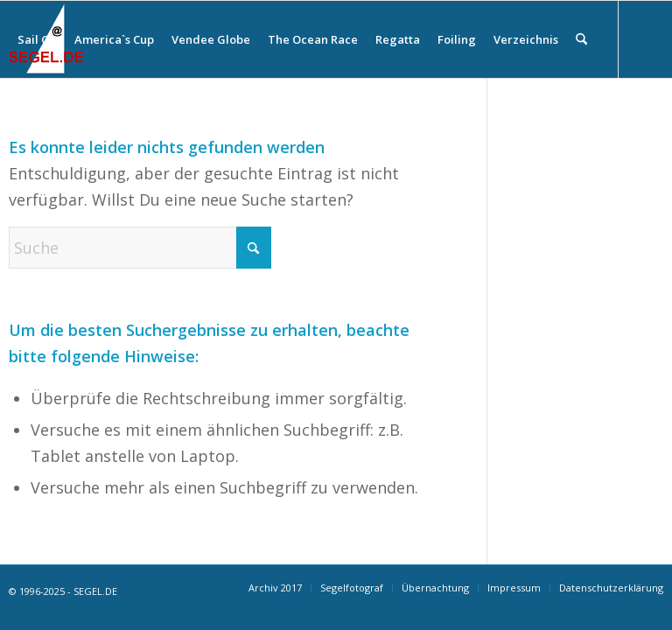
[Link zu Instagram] (14, 115)
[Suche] (581, 39)
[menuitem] (37, 39)
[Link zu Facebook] (40, 115)
